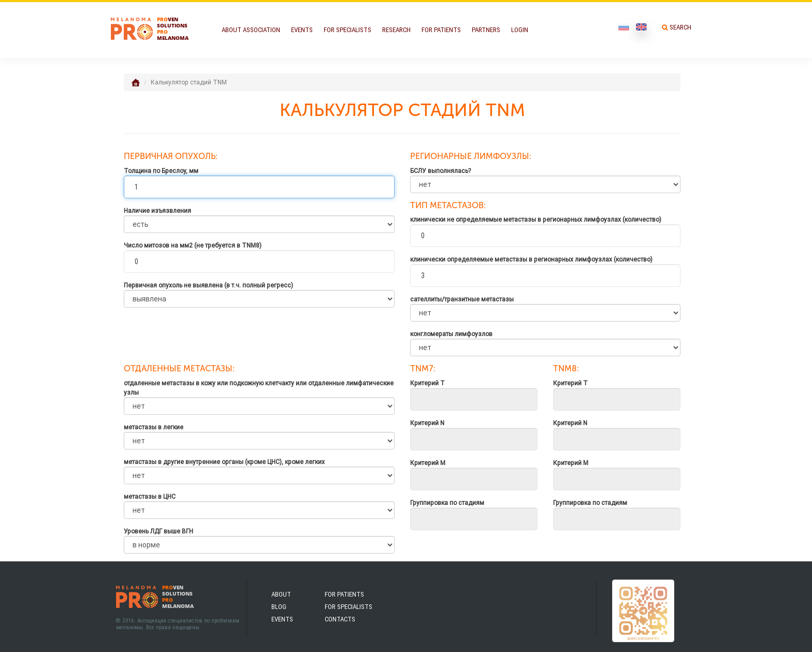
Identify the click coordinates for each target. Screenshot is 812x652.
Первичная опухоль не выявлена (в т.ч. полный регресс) (208, 285)
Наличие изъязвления (157, 211)
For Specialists (347, 30)
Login (520, 30)
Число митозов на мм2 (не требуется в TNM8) (193, 245)
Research (396, 30)
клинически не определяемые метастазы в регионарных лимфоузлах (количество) (536, 219)
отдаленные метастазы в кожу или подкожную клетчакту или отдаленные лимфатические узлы (259, 388)
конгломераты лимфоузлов (451, 334)
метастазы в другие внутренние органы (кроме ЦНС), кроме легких (224, 462)
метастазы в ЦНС (150, 496)
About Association (251, 30)
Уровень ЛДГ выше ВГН (158, 531)
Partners (486, 30)
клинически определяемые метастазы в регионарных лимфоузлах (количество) (531, 259)
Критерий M (428, 463)
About (281, 594)
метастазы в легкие (154, 427)
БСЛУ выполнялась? (440, 171)
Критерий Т (427, 383)
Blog (279, 607)
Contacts (340, 619)
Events (302, 30)
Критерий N (427, 423)
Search (680, 27)
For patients (344, 594)
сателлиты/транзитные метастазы (462, 299)
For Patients (441, 30)
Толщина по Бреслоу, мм (161, 171)
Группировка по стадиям (447, 503)
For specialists (349, 607)
